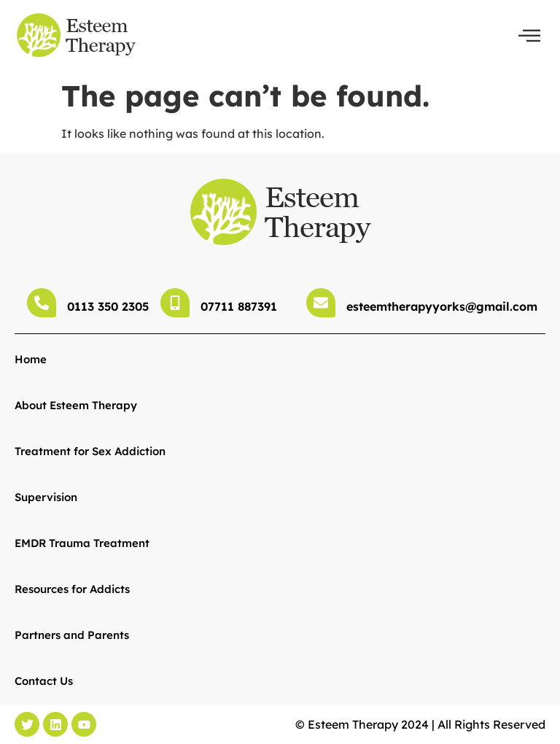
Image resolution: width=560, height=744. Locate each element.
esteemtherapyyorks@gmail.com (442, 306)
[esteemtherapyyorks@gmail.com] (321, 303)
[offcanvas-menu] (529, 36)
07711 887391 (239, 306)
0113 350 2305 (108, 306)
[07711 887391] (175, 303)
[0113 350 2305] (42, 303)
